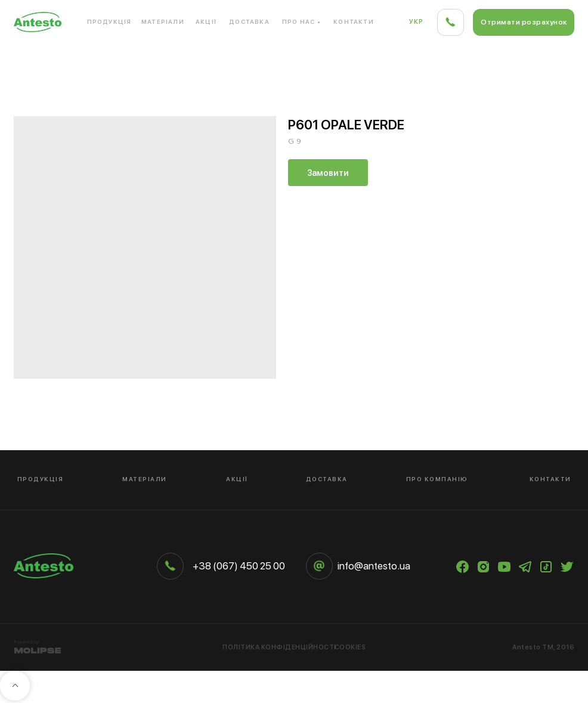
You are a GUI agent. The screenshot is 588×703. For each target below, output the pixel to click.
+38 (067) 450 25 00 (239, 566)
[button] (524, 22)
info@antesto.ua (374, 566)
